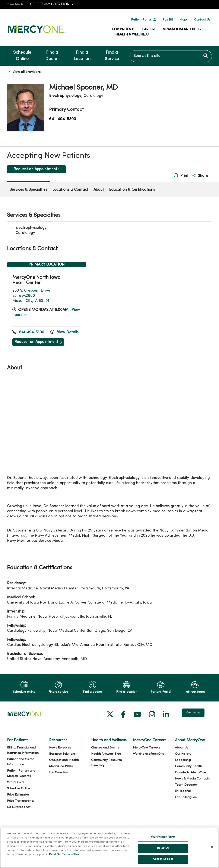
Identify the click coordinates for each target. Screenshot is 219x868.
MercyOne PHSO (61, 766)
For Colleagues (186, 797)
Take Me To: (16, 5)
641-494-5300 (63, 119)
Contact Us (202, 20)
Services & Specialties (28, 190)
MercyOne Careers (147, 748)
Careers (149, 30)
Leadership (183, 760)
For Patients (124, 30)
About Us (182, 748)
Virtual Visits (16, 782)
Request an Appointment (35, 169)
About (99, 190)
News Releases (60, 748)
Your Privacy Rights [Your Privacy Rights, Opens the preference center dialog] (163, 837)
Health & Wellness (132, 35)
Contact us (193, 713)
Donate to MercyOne (191, 773)
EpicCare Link (59, 773)
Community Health (188, 766)
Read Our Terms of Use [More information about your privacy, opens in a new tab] (64, 855)
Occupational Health (64, 760)
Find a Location (82, 54)
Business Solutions (62, 754)
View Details (64, 332)
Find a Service (112, 54)
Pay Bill (168, 20)
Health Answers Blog (106, 754)
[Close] (212, 847)
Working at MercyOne (149, 754)
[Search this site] (171, 56)
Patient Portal (141, 20)
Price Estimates (18, 795)
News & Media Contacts (192, 779)
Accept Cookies (163, 859)
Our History (183, 754)
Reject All (163, 848)
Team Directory (186, 785)
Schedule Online (22, 54)
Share (200, 176)
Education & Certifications (132, 190)
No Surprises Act (19, 807)
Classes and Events (105, 748)
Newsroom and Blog (182, 30)
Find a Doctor (52, 54)
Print (181, 176)
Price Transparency (21, 801)
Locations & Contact (70, 190)
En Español (183, 791)
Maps (184, 20)
